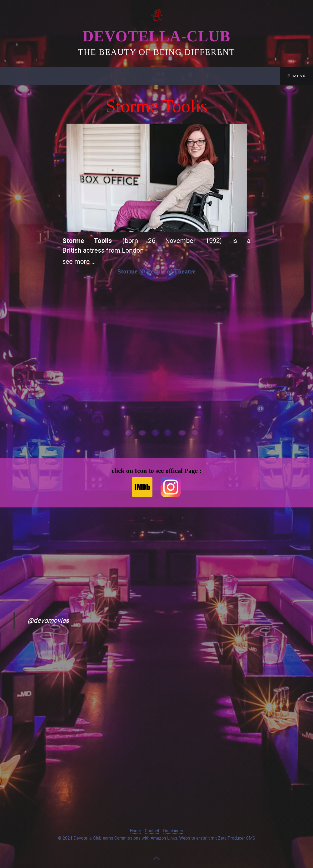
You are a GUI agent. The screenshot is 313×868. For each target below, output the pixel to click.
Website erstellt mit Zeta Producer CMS (217, 838)
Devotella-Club (156, 36)
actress (94, 250)
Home (135, 831)
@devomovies (48, 621)
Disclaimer (159, 76)
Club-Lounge (79, 76)
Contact (120, 76)
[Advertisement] (34, 185)
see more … (79, 262)
